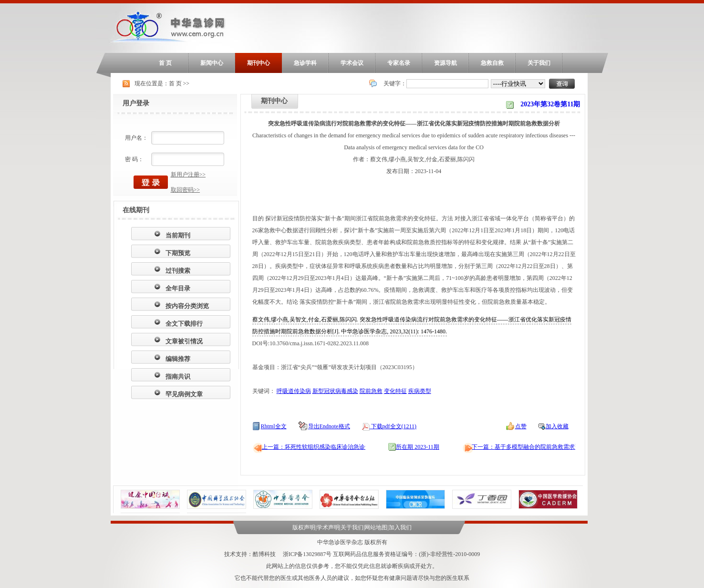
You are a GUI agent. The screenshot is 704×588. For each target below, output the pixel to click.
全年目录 (178, 288)
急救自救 (492, 63)
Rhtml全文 (274, 426)
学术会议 (352, 63)
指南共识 (178, 377)
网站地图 (376, 527)
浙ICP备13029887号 (307, 554)
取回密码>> (186, 190)
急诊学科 (305, 63)
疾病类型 (420, 391)
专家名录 (399, 63)
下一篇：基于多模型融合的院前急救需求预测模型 (535, 447)
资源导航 (445, 63)
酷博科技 (264, 554)
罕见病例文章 (184, 394)
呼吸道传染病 (294, 391)
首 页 (165, 63)
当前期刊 (178, 235)
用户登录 (136, 103)
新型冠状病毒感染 (335, 391)
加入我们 (400, 527)
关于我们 (539, 63)
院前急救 (371, 391)
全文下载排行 (184, 324)
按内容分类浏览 (187, 306)
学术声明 (328, 527)
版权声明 (304, 527)
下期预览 (178, 253)
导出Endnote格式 (329, 426)
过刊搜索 (178, 271)
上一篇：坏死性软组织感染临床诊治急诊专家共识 (325, 447)
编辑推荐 (178, 359)
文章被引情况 (184, 341)
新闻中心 (212, 63)
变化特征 (395, 391)
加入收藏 (557, 426)
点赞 (521, 426)
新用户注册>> (188, 175)
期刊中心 (259, 63)
